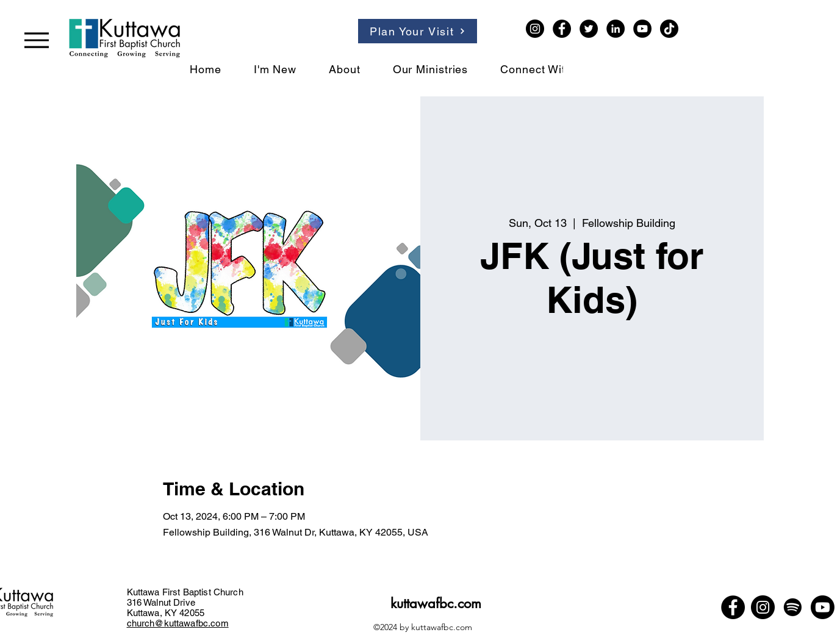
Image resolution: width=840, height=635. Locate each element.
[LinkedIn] (616, 29)
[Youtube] (823, 607)
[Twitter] (589, 29)
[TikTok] (669, 29)
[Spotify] (793, 607)
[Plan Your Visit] (418, 31)
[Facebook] (562, 29)
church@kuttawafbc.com (178, 623)
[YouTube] (642, 29)
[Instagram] (535, 29)
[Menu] (37, 40)
